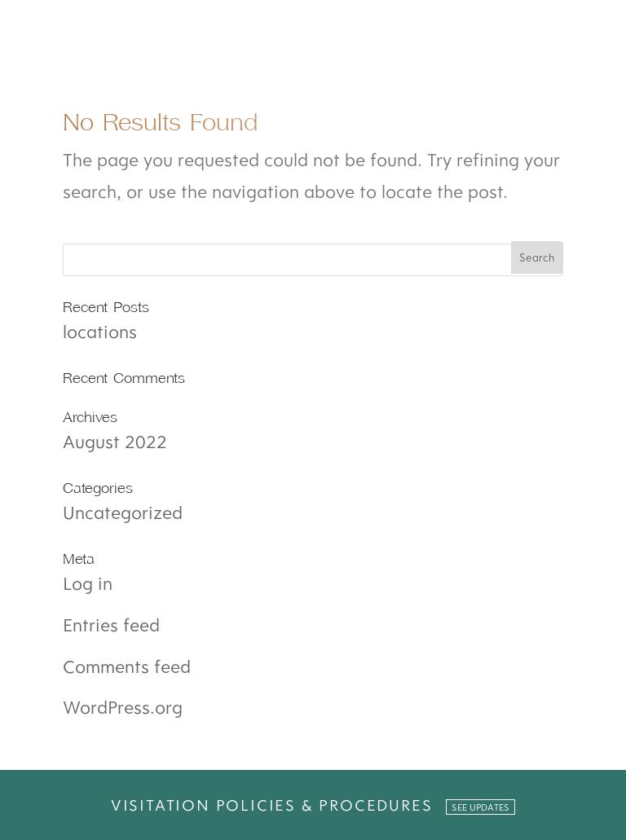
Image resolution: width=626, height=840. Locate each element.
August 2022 (115, 441)
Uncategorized (123, 512)
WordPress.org (123, 707)
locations (100, 331)
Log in (88, 583)
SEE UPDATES (481, 807)
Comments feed (127, 666)
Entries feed (111, 625)
